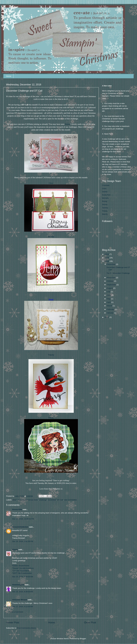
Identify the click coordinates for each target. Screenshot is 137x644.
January (111, 313)
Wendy (51, 418)
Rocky (105, 201)
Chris (51, 183)
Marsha (51, 237)
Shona (105, 205)
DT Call (60, 500)
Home (9, 76)
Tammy (105, 208)
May (109, 299)
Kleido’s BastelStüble (21, 566)
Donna (68, 124)
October (111, 281)
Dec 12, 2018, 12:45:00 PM (23, 519)
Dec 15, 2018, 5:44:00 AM (23, 577)
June (109, 295)
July (109, 292)
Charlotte (106, 185)
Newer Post (13, 622)
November (111, 278)
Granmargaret (18, 585)
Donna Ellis (17, 509)
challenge (43, 500)
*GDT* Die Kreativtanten (22, 573)
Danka (105, 192)
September (112, 285)
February (111, 309)
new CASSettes (70, 500)
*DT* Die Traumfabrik (21, 571)
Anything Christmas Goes (28, 500)
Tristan (105, 211)
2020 (107, 254)
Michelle (105, 198)
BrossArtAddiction (20, 527)
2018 (15, 500)
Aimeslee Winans (20, 600)
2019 (107, 258)
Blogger (83, 639)
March (110, 306)
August (110, 288)
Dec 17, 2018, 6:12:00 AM (23, 607)
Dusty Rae (106, 195)
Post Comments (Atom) (27, 628)
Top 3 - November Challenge (118, 273)
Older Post (90, 622)
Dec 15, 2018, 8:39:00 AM (23, 592)
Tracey (51, 355)
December (52, 500)
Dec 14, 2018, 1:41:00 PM (23, 541)
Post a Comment (16, 612)
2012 (107, 317)
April (109, 302)
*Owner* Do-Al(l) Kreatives (23, 568)
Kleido (15, 550)
